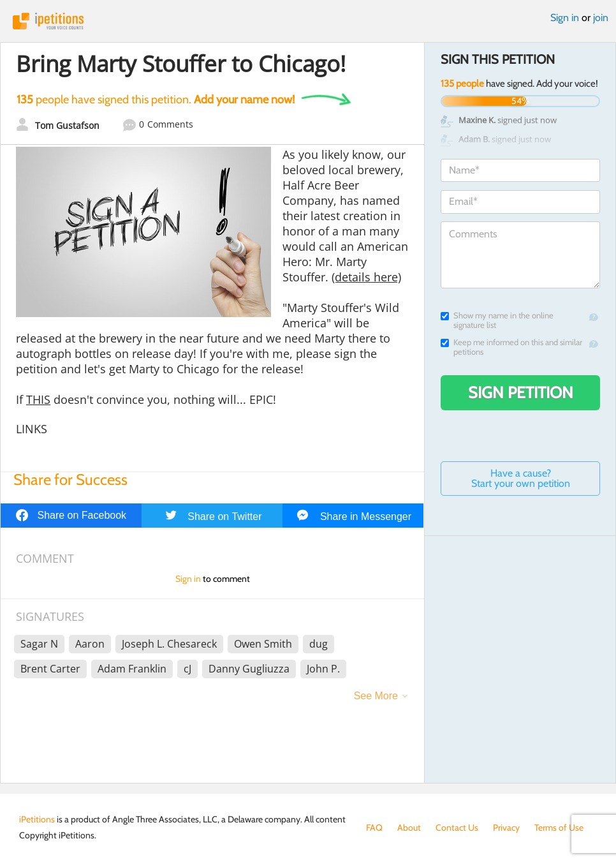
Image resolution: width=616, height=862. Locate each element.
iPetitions (308, 21)
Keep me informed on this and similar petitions (511, 347)
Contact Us (457, 828)
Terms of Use (559, 828)
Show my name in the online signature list (497, 320)
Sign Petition (521, 392)
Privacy (506, 828)
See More (376, 696)
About (409, 828)
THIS (38, 399)
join (601, 18)
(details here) (366, 277)
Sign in (565, 18)
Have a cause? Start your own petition (521, 478)
